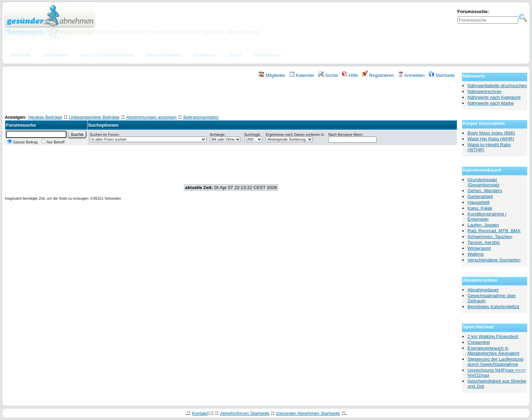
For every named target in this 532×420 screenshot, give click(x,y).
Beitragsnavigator (201, 117)
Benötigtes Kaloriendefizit (493, 307)
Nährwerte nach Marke (491, 103)
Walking (476, 254)
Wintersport (479, 248)
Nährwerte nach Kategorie (494, 97)
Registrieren (378, 75)
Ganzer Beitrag (23, 142)
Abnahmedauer (483, 290)
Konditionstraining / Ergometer (487, 217)
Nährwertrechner (484, 91)
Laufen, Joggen (483, 225)
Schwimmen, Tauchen (490, 237)
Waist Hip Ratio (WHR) (491, 139)
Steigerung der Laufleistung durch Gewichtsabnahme (495, 362)
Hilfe (350, 75)
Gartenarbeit (480, 196)
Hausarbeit (478, 202)
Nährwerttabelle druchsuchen (497, 86)
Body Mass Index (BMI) (491, 133)
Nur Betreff (53, 142)
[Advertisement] (231, 97)
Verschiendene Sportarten (494, 260)
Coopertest (479, 342)
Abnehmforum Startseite (245, 413)
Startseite (442, 75)
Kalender (302, 75)
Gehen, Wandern (485, 191)
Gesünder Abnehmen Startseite (308, 413)
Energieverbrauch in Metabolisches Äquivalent (493, 351)
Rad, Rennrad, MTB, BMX (494, 231)
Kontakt (200, 413)
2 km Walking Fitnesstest (493, 336)
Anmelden (411, 75)
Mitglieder (272, 75)
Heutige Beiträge (45, 117)
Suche (328, 75)
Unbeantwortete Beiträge (94, 117)
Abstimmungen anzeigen (151, 117)
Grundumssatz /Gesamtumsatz (483, 182)
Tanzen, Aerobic (484, 242)
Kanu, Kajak (480, 208)
